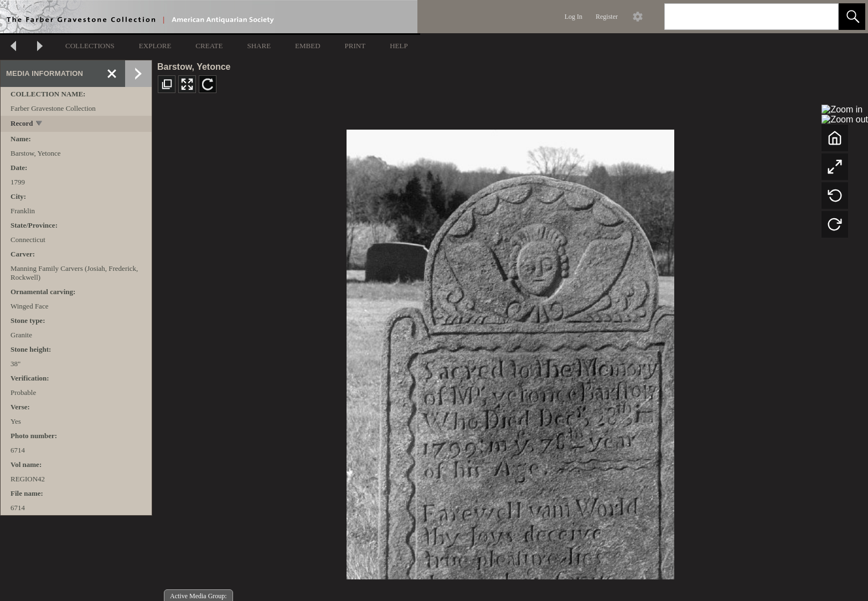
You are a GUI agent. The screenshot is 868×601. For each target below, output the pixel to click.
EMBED (308, 46)
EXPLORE (155, 46)
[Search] (738, 17)
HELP (399, 46)
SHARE (259, 46)
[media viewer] (510, 351)
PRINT (355, 46)
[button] (852, 17)
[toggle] (40, 124)
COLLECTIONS (90, 46)
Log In (573, 17)
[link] (821, 16)
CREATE (209, 46)
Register (607, 17)
